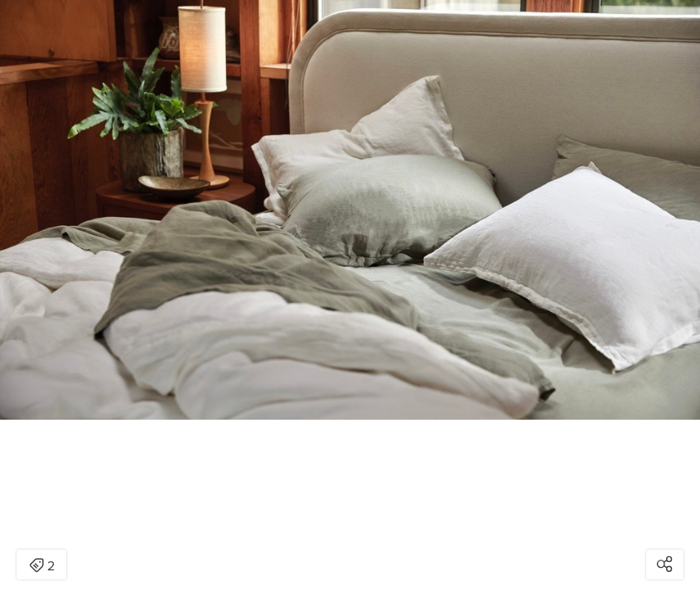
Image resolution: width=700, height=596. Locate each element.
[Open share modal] (665, 565)
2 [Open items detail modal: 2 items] (42, 566)
